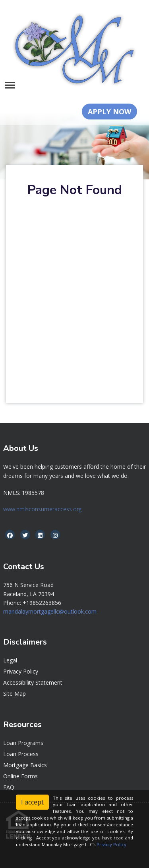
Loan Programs (23, 743)
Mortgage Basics (25, 765)
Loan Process (21, 754)
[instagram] (55, 535)
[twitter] (25, 535)
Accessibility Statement (33, 682)
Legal (10, 660)
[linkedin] (40, 535)
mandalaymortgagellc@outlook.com (50, 611)
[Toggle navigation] (10, 85)
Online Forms (20, 776)
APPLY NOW (109, 112)
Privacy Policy (21, 671)
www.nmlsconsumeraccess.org (42, 509)
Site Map (15, 694)
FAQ (9, 787)
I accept (32, 802)
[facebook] (10, 535)
